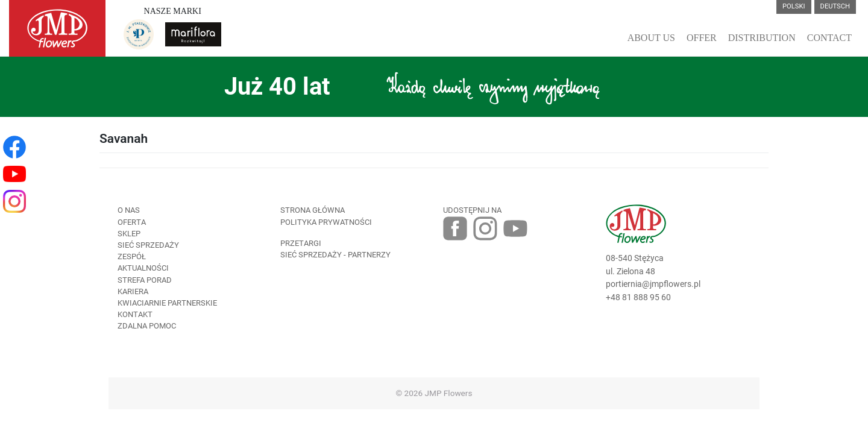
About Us (651, 38)
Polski (794, 6)
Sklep (129, 234)
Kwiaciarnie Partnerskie (167, 303)
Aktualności (143, 268)
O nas (129, 210)
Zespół (132, 256)
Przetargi (301, 243)
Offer (702, 38)
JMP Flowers (449, 393)
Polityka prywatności (326, 222)
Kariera (133, 291)
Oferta (132, 222)
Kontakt (135, 314)
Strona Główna (313, 210)
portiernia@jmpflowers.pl (653, 284)
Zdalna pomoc (147, 326)
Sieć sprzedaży (148, 245)
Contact (829, 38)
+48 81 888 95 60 (638, 297)
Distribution (762, 38)
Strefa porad (145, 280)
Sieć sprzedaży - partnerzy (335, 255)
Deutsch (835, 6)
